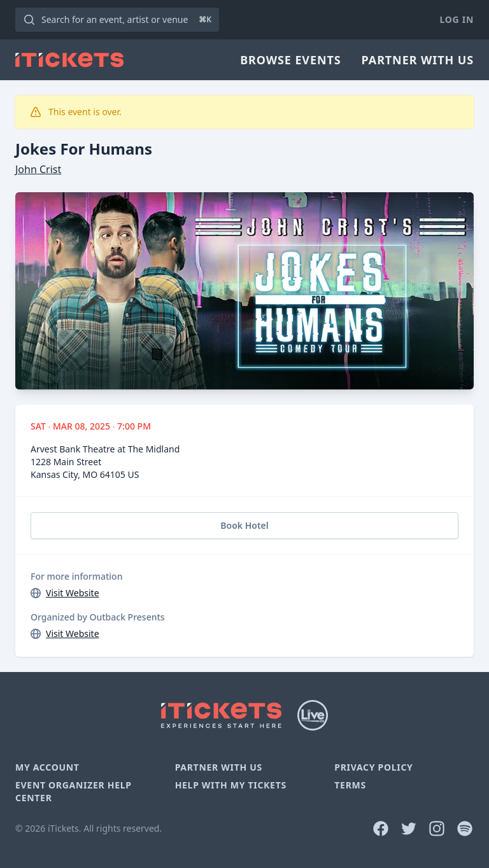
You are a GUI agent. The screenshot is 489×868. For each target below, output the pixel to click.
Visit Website (73, 593)
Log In (457, 19)
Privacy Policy (373, 767)
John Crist (38, 169)
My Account (47, 767)
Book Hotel (244, 525)
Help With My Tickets (231, 785)
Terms (350, 785)
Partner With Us (418, 60)
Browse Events (290, 60)
